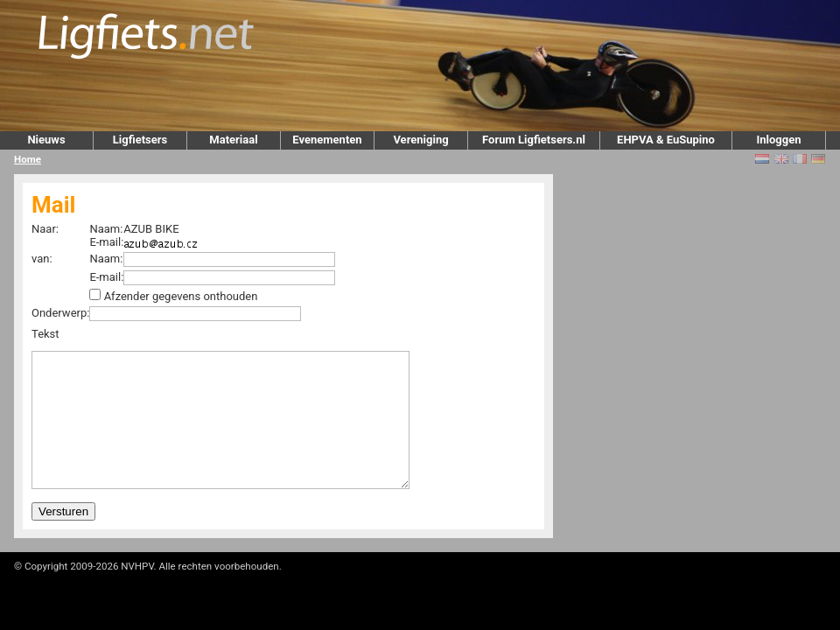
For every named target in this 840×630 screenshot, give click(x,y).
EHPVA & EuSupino (666, 140)
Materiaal (233, 140)
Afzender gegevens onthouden (181, 296)
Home (28, 159)
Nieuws (46, 140)
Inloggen (778, 140)
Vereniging (420, 140)
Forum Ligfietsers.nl (534, 140)
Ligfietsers (140, 140)
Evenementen (327, 140)
